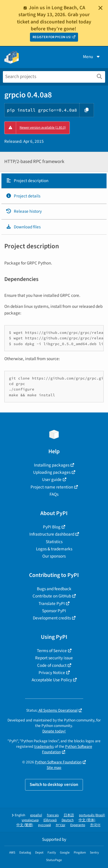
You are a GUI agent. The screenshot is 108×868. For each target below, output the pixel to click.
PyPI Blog (52, 527)
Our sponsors (54, 556)
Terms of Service (52, 651)
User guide (52, 480)
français (53, 815)
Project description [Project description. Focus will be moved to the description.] (27, 181)
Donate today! (54, 731)
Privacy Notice (52, 673)
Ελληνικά (50, 820)
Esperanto (78, 825)
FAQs (54, 494)
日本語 (69, 815)
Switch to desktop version (54, 784)
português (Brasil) (92, 815)
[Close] (101, 8)
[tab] (54, 181)
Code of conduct (52, 665)
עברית (61, 825)
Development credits (52, 618)
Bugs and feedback (54, 589)
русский (44, 825)
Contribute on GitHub (52, 596)
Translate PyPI (52, 604)
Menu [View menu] (92, 57)
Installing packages (52, 465)
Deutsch (68, 820)
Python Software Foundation (58, 762)
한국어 (95, 825)
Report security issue (54, 658)
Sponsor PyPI (54, 611)
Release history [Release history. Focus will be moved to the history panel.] (24, 211)
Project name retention (52, 487)
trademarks (44, 746)
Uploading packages (52, 472)
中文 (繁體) (25, 825)
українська (30, 820)
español (36, 815)
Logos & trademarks (54, 549)
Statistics (54, 542)
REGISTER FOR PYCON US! (52, 37)
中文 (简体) (87, 820)
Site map (54, 768)
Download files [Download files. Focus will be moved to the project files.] (23, 227)
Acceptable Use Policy (52, 680)
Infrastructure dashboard (52, 534)
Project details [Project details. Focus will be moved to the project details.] (23, 196)
